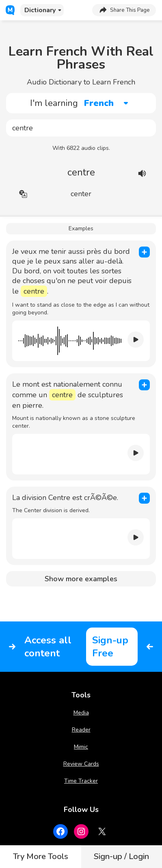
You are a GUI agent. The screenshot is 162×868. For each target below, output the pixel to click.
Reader (81, 730)
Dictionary (40, 10)
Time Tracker (81, 781)
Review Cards (81, 764)
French (99, 103)
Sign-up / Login (121, 856)
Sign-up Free (110, 647)
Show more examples (81, 579)
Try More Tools (41, 856)
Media (81, 713)
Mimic (81, 747)
